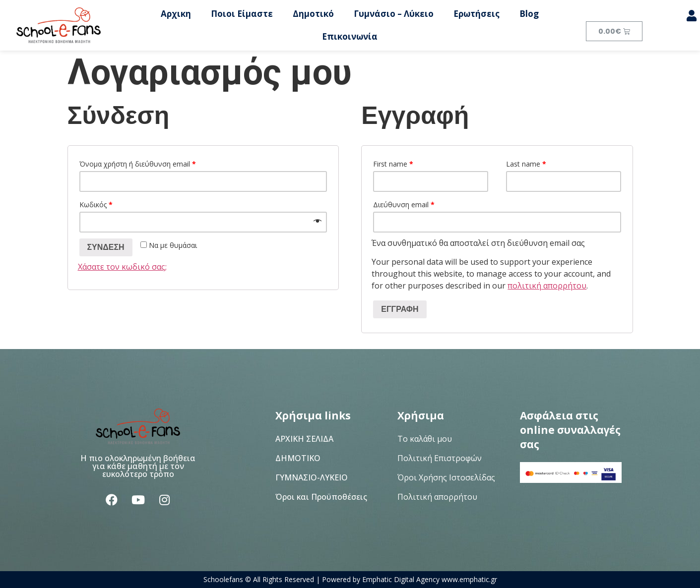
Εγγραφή (400, 309)
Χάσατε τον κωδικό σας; (122, 267)
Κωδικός (96, 205)
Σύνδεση (106, 247)
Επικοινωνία (350, 36)
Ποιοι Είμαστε (242, 14)
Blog (529, 14)
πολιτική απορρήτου (547, 286)
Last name (526, 164)
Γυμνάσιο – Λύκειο (394, 14)
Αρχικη (176, 14)
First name (393, 164)
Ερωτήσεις (477, 14)
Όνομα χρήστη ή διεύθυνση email (138, 164)
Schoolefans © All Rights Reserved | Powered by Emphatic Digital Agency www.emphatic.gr (350, 579)
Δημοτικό (313, 14)
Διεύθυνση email (404, 205)
